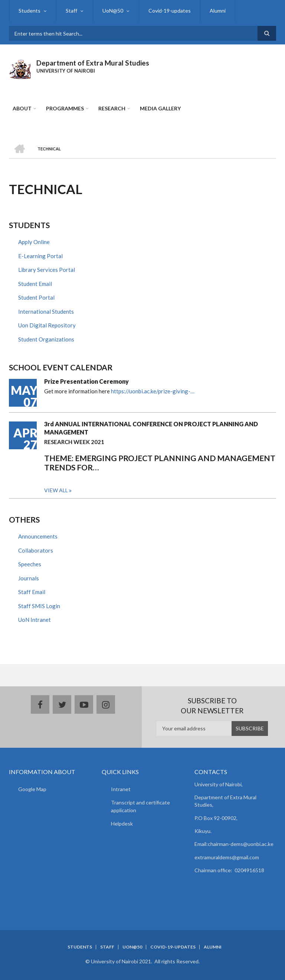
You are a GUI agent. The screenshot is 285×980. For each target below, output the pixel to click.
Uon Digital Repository (47, 325)
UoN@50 (113, 11)
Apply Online (34, 242)
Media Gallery (160, 108)
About (22, 108)
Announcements (38, 536)
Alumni (218, 11)
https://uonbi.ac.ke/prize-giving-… (153, 391)
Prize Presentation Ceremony (86, 381)
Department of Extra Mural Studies (93, 63)
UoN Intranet (35, 620)
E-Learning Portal (40, 256)
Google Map (32, 789)
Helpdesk (122, 824)
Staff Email (32, 592)
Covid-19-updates (170, 11)
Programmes (65, 108)
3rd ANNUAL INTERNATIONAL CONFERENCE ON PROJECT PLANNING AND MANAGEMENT (151, 428)
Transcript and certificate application (140, 806)
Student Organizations (46, 339)
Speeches (30, 564)
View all (56, 490)
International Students (46, 311)
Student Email (35, 284)
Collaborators (36, 550)
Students (30, 11)
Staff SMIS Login (39, 606)
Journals (29, 578)
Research (112, 108)
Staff (71, 11)
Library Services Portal (47, 270)
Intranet (121, 789)
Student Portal (36, 297)
